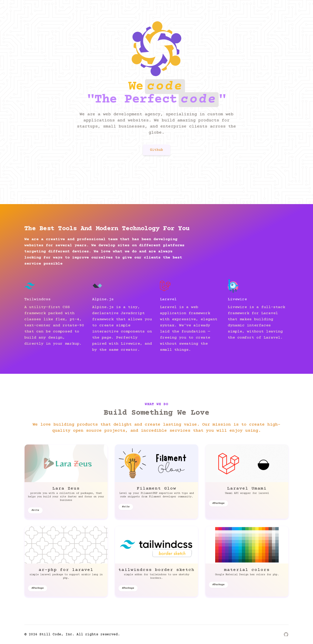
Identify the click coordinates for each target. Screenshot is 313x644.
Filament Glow (156, 489)
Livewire (237, 299)
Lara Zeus (66, 489)
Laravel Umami (247, 489)
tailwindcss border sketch (156, 570)
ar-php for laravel (66, 570)
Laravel (168, 299)
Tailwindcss (37, 299)
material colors (247, 570)
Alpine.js (103, 299)
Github (156, 150)
